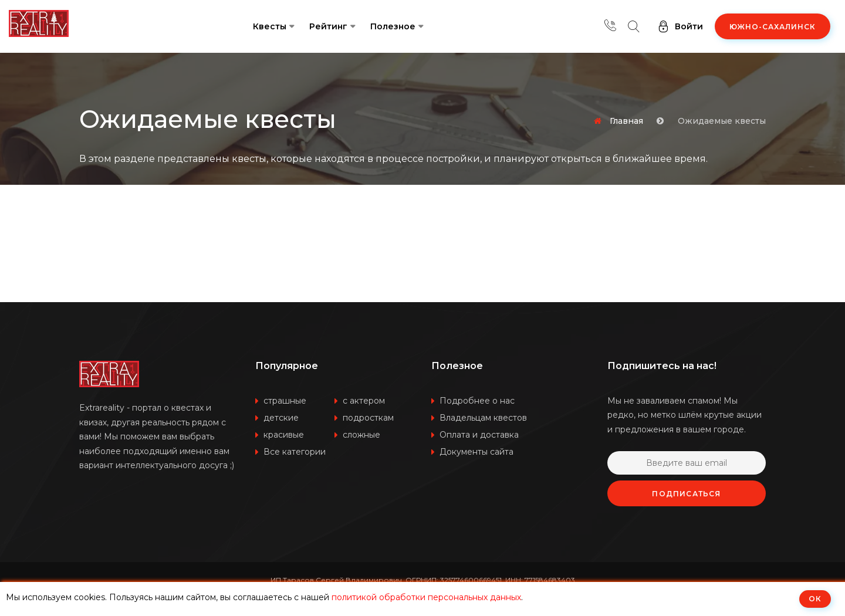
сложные (361, 435)
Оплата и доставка (479, 435)
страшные (285, 401)
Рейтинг (328, 26)
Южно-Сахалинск (773, 27)
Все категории (295, 452)
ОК (815, 599)
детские (281, 418)
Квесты (270, 26)
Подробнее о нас (477, 401)
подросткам (368, 418)
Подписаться (686, 494)
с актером (364, 401)
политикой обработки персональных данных (426, 597)
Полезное (393, 26)
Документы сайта (476, 452)
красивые (284, 435)
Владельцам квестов (483, 418)
